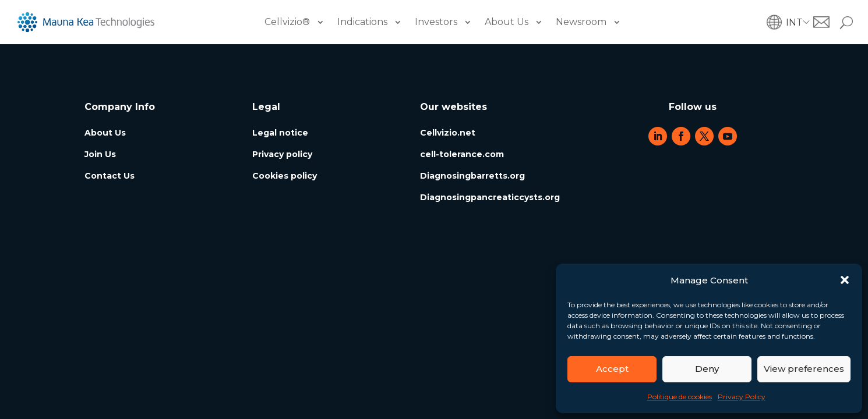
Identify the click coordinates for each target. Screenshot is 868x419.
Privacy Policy (742, 397)
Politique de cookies (680, 397)
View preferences (804, 369)
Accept (612, 369)
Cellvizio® (287, 22)
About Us (507, 22)
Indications (362, 22)
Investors (436, 22)
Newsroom (581, 22)
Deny (707, 369)
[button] (845, 280)
